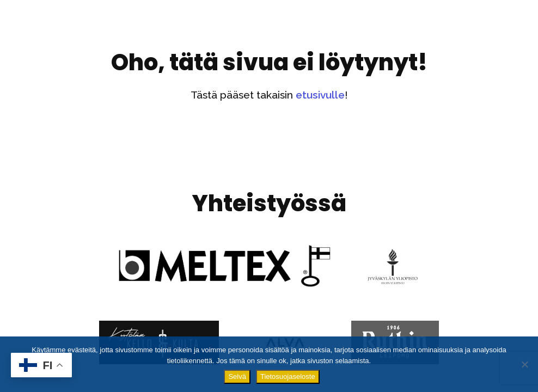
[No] (524, 364)
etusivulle (320, 95)
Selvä (237, 376)
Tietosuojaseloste (288, 376)
